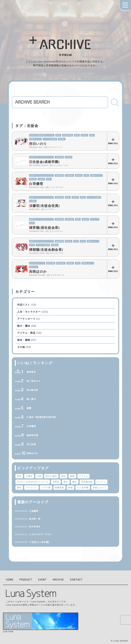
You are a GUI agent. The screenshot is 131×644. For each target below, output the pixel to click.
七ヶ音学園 (83, 488)
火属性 (55, 245)
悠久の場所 (51, 476)
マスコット (31, 488)
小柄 (76, 241)
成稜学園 (59, 157)
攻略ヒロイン (35, 139)
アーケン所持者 (50, 139)
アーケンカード (26, 319)
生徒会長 (69, 175)
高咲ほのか (32, 453)
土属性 (33, 201)
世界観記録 (87, 482)
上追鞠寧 (34, 511)
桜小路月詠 (32, 390)
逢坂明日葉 (32, 435)
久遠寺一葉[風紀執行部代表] (41, 417)
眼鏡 (70, 488)
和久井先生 (35, 527)
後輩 (72, 476)
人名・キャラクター (29, 312)
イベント (101, 482)
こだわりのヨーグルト (41, 534)
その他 (21, 347)
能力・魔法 (24, 326)
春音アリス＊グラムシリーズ (41, 157)
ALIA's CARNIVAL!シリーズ (42, 135)
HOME (10, 580)
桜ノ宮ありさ (34, 381)
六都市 (29, 476)
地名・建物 (24, 340)
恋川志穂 (31, 444)
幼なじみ (34, 267)
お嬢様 (41, 179)
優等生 (33, 179)
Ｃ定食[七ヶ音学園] (39, 542)
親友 (68, 197)
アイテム (83, 476)
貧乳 (32, 245)
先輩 (78, 219)
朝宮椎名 (31, 372)
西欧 (19, 488)
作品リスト (24, 305)
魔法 (75, 482)
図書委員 (59, 488)
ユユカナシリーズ (37, 263)
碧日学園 (51, 263)
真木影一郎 (35, 519)
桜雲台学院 (68, 135)
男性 (83, 197)
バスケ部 (46, 488)
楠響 (29, 408)
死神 (77, 135)
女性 (92, 135)
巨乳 (49, 179)
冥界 (58, 135)
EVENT (43, 580)
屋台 (63, 476)
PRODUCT (26, 580)
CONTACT (76, 580)
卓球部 (56, 482)
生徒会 (84, 135)
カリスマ (95, 219)
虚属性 (62, 139)
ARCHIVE (58, 580)
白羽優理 (31, 426)
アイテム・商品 (26, 333)
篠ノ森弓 (31, 399)
